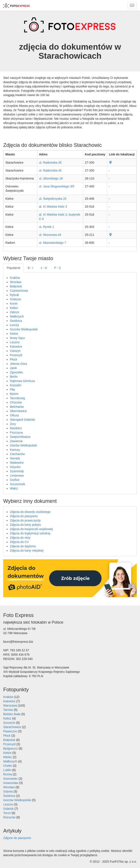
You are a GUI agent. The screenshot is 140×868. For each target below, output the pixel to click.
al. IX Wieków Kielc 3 (53, 207)
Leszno (15, 342)
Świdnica (16, 321)
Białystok (16, 286)
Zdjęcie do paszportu (17, 838)
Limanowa (17, 475)
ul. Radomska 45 (50, 163)
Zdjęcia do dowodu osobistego (30, 512)
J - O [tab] (44, 268)
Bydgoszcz (11, 748)
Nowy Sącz (17, 338)
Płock (14, 359)
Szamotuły (17, 471)
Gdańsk (8, 809)
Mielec (8, 757)
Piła (12, 390)
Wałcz (14, 488)
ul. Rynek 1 (47, 227)
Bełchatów (17, 407)
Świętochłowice (20, 437)
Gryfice (15, 480)
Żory (13, 424)
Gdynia (8, 791)
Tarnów (8, 710)
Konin (14, 304)
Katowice (16, 347)
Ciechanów (17, 454)
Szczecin (9, 723)
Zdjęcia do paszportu (24, 516)
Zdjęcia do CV (19, 542)
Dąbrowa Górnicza (22, 381)
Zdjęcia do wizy (20, 538)
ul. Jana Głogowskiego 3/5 (57, 186)
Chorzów (16, 402)
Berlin (14, 377)
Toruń (7, 813)
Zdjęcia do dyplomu (23, 546)
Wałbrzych (17, 316)
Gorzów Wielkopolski (24, 329)
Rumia (8, 774)
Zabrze (15, 312)
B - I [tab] (30, 268)
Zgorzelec (16, 372)
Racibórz (16, 428)
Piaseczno (10, 731)
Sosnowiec (11, 779)
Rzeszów (9, 817)
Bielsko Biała (12, 714)
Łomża (14, 325)
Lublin (7, 770)
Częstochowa (19, 291)
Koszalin (16, 385)
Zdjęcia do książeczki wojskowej (31, 529)
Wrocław (16, 282)
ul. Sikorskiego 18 (51, 178)
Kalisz (14, 308)
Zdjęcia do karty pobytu (25, 525)
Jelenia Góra (18, 364)
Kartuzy (15, 450)
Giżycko (15, 467)
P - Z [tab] (58, 268)
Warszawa (10, 705)
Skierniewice (18, 411)
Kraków (15, 278)
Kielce (14, 334)
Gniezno (15, 299)
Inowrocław (11, 783)
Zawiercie (16, 441)
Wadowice (17, 463)
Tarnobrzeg (17, 398)
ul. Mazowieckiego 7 (53, 243)
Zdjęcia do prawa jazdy (25, 520)
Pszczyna (16, 432)
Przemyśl (16, 355)
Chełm (8, 766)
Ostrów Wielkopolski (23, 445)
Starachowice (12, 727)
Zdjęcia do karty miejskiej (27, 551)
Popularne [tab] (14, 268)
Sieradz (15, 458)
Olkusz (14, 415)
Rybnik (14, 295)
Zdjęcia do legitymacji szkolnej (30, 533)
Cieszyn (15, 351)
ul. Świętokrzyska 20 (53, 199)
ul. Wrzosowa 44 (50, 235)
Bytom (14, 394)
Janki (13, 368)
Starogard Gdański (22, 420)
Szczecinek (17, 484)
